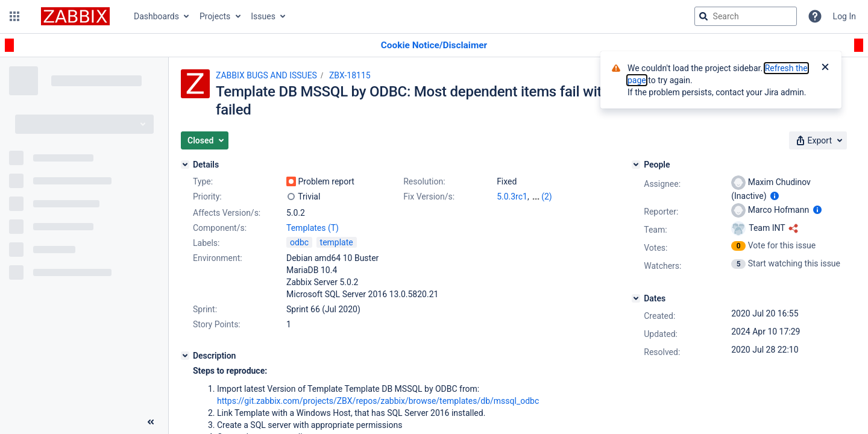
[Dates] (636, 298)
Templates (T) (313, 228)
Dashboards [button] (156, 16)
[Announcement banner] (434, 46)
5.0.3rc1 (512, 197)
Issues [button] (263, 16)
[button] (14, 16)
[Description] (185, 356)
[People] (636, 165)
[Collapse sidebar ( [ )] (151, 422)
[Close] (825, 68)
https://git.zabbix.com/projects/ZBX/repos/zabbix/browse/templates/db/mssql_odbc (378, 401)
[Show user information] (775, 196)
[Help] (815, 16)
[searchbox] (746, 16)
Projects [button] (215, 16)
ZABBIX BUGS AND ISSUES (266, 75)
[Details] (185, 165)
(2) (547, 197)
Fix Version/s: (429, 197)
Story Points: (217, 324)
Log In (844, 16)
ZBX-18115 (350, 75)
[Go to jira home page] (75, 16)
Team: (655, 230)
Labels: (206, 243)
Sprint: (205, 309)
